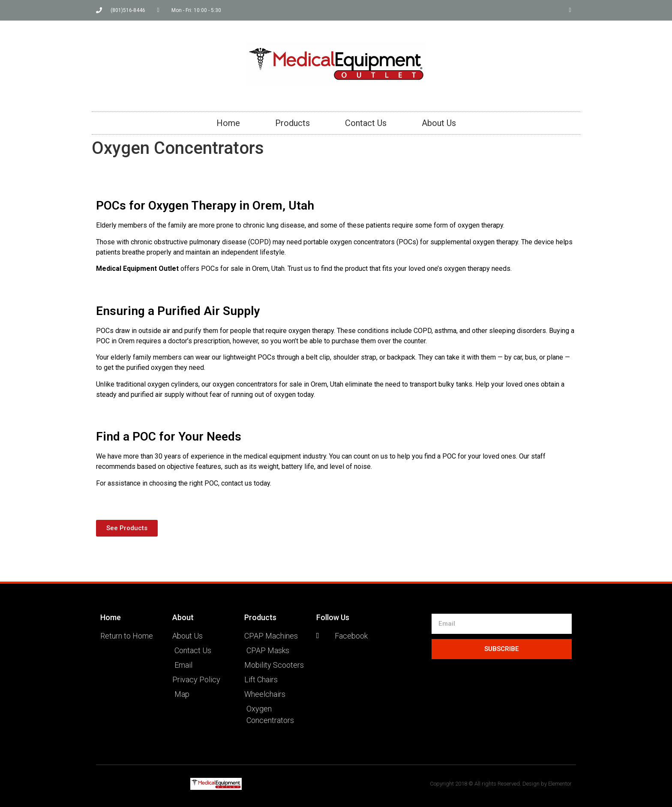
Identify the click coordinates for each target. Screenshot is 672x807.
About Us (439, 123)
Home (228, 123)
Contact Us (366, 123)
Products (292, 123)
